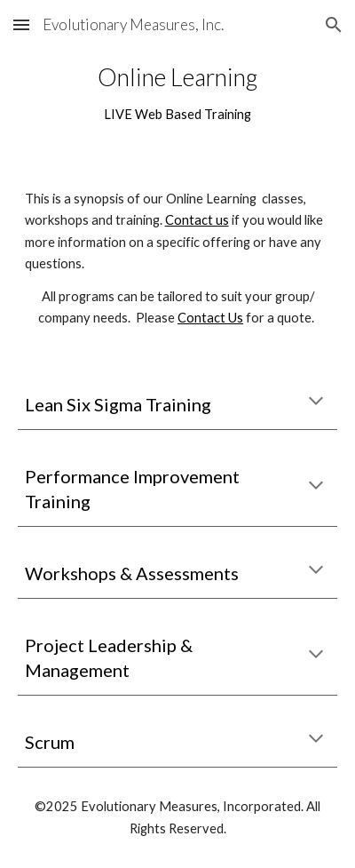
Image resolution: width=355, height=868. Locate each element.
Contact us (197, 220)
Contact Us (210, 318)
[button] (21, 24)
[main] (178, 93)
